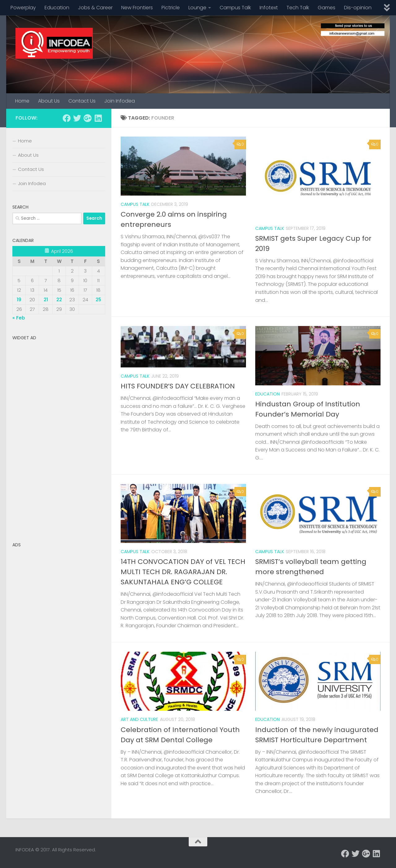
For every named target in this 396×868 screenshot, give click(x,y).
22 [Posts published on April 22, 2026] (59, 300)
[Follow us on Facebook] (67, 118)
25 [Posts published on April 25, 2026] (98, 300)
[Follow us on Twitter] (77, 118)
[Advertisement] (59, 436)
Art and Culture (139, 719)
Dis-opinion (358, 8)
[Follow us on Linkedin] (98, 118)
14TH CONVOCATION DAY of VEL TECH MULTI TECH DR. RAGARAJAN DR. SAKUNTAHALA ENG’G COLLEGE (183, 572)
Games (327, 8)
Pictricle (171, 8)
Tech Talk (298, 8)
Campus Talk (235, 8)
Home (22, 101)
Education (57, 8)
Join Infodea (120, 101)
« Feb (19, 318)
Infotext (269, 8)
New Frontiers (137, 8)
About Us (49, 101)
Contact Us (82, 101)
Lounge (197, 8)
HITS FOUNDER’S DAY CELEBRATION (178, 386)
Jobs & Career (95, 8)
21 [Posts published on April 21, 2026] (46, 300)
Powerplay (23, 8)
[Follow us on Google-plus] (88, 118)
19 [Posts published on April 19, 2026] (19, 300)
